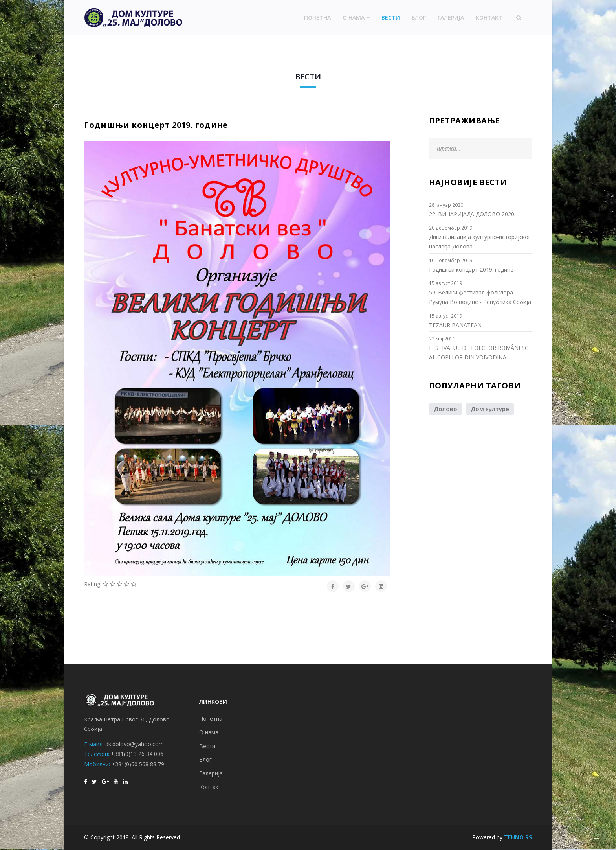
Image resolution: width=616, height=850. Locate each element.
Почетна (317, 17)
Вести (391, 17)
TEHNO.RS (518, 837)
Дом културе (490, 409)
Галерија (451, 17)
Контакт (489, 17)
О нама (354, 17)
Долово (445, 409)
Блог (419, 17)
